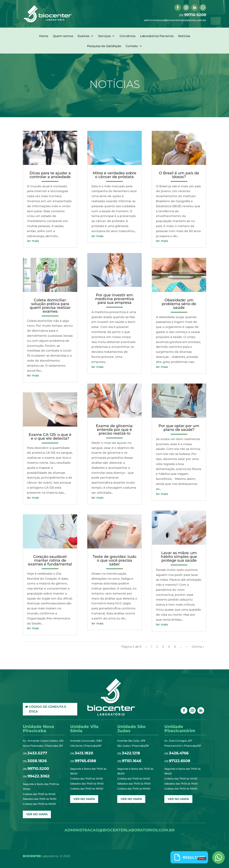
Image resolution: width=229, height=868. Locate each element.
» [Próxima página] (187, 647)
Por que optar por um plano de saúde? (179, 428)
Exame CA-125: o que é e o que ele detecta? (50, 437)
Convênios (127, 36)
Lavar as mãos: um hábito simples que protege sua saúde (179, 557)
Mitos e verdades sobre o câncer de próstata (114, 175)
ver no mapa (37, 814)
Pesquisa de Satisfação (104, 46)
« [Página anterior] (146, 647)
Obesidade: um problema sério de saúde (179, 304)
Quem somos (63, 36)
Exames (84, 36)
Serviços (104, 36)
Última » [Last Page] (198, 647)
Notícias (184, 36)
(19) (193, 15)
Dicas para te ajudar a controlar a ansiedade (50, 175)
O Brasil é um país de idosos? (179, 175)
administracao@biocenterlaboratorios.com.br (175, 20)
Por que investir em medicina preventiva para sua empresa (114, 299)
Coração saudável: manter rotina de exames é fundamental (50, 560)
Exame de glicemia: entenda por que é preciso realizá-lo (114, 430)
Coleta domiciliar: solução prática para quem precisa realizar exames (50, 306)
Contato (132, 46)
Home (44, 36)
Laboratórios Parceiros (157, 36)
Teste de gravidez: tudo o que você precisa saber (114, 560)
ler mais (33, 241)
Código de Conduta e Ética (48, 709)
